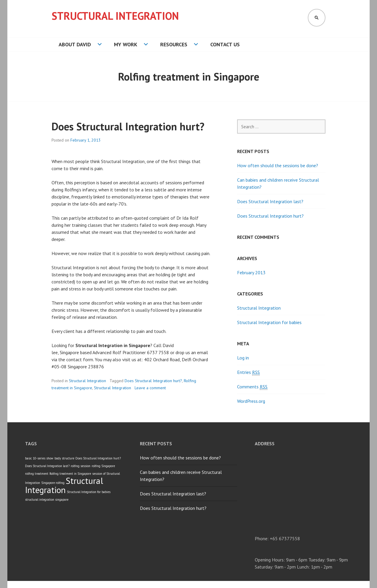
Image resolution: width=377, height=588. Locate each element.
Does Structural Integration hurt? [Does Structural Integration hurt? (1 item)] (98, 458)
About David (75, 44)
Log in (243, 358)
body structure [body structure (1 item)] (64, 458)
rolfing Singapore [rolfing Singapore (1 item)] (103, 466)
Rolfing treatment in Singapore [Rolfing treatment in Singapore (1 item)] (70, 474)
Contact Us (225, 44)
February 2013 (251, 272)
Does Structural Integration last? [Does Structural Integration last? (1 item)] (47, 466)
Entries (248, 372)
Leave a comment (150, 388)
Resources (174, 44)
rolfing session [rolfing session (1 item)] (81, 466)
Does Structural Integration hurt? (128, 126)
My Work (126, 44)
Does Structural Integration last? (270, 201)
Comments (252, 387)
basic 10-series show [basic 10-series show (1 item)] (39, 458)
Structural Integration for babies (269, 322)
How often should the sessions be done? (278, 165)
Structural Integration (115, 16)
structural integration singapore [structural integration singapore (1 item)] (47, 500)
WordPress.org (251, 401)
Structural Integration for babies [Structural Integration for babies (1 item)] (89, 492)
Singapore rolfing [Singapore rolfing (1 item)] (53, 483)
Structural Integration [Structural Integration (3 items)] (64, 485)
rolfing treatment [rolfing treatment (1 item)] (37, 474)
